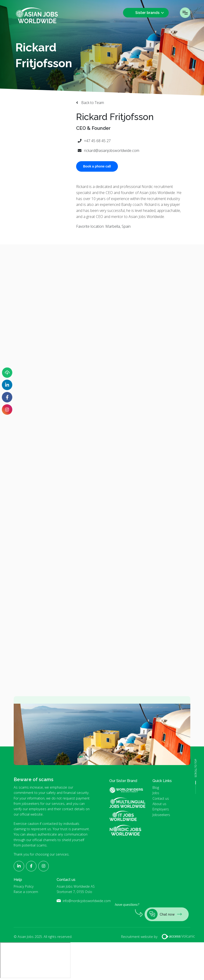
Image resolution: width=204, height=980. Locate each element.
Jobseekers (161, 815)
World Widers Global (129, 790)
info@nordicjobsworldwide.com (87, 901)
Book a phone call (97, 166)
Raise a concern (26, 892)
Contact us (161, 798)
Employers (161, 809)
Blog (156, 788)
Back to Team (92, 103)
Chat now (164, 914)
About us (159, 804)
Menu (185, 13)
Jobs (156, 793)
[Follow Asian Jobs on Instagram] (7, 410)
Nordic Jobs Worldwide (125, 830)
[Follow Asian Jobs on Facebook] (7, 397)
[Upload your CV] (7, 373)
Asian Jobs (37, 15)
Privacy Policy (24, 886)
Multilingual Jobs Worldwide (127, 803)
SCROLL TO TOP (196, 768)
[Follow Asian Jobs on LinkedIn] (7, 385)
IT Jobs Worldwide (127, 816)
